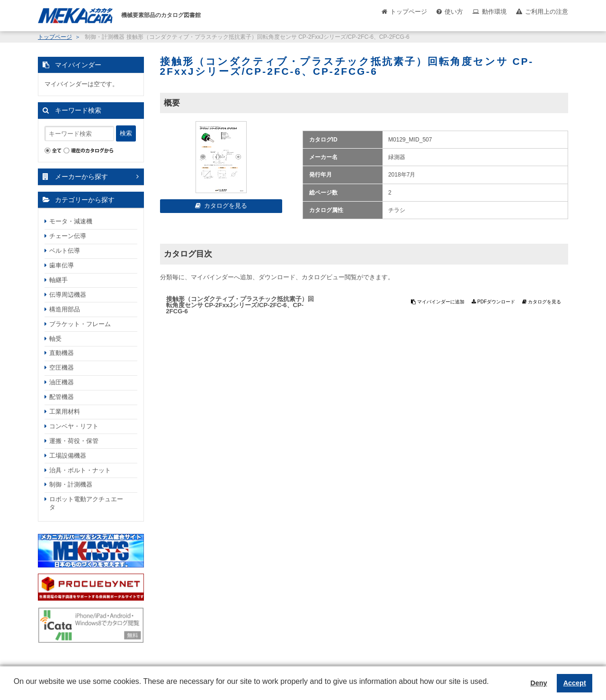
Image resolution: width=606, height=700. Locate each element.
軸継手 (58, 280)
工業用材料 (65, 412)
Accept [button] (575, 683)
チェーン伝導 (68, 236)
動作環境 (494, 12)
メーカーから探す (81, 177)
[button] (15, 689)
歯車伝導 (62, 265)
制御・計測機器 (71, 484)
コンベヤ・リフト (74, 426)
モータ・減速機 (71, 221)
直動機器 (62, 353)
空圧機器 (62, 368)
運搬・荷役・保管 (74, 441)
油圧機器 (62, 382)
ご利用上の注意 (547, 12)
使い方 (454, 12)
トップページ (409, 12)
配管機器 (62, 397)
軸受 (55, 339)
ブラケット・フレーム (80, 324)
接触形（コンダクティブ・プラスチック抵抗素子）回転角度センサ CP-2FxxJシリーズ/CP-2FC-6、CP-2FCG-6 (240, 305)
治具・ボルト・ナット (80, 470)
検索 (126, 133)
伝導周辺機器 (68, 295)
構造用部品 (65, 309)
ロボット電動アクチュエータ (86, 503)
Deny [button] (539, 683)
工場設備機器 (68, 456)
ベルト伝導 (65, 251)
